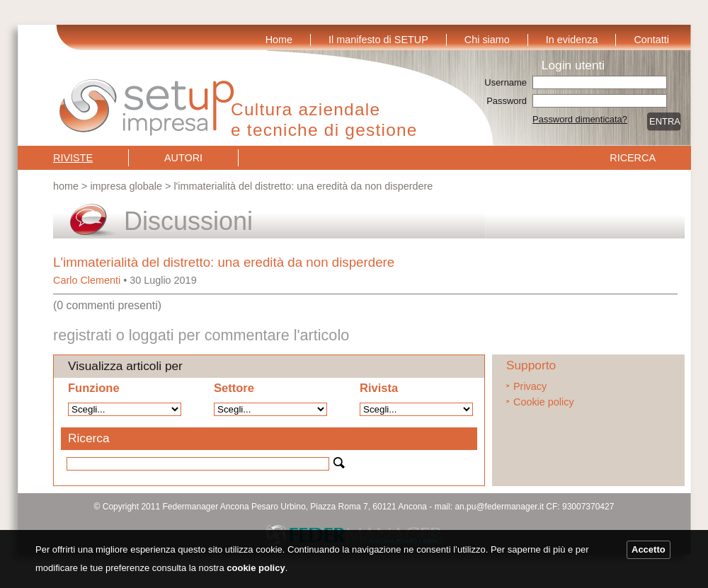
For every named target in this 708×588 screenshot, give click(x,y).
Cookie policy (544, 402)
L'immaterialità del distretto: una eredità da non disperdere (224, 262)
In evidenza (572, 40)
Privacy (530, 386)
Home (279, 40)
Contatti (651, 40)
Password (507, 101)
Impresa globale (126, 186)
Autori (183, 158)
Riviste (73, 158)
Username (506, 82)
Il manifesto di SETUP (378, 40)
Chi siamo (487, 40)
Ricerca (633, 158)
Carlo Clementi (87, 280)
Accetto (649, 549)
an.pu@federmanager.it (499, 507)
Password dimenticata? (580, 119)
